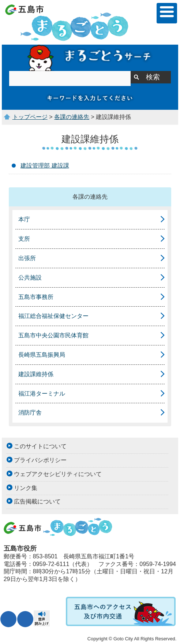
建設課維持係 (36, 374)
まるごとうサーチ (90, 58)
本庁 (24, 219)
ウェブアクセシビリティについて (58, 474)
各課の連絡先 (72, 117)
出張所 (27, 258)
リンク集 (26, 488)
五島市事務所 (36, 297)
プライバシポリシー (40, 460)
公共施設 (30, 278)
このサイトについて (40, 446)
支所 (24, 239)
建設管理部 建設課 (45, 166)
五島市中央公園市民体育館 (53, 335)
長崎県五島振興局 (42, 355)
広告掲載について (37, 501)
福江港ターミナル (42, 394)
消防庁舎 (30, 413)
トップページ (30, 117)
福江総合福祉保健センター (53, 316)
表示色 (25, 619)
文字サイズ (8, 619)
